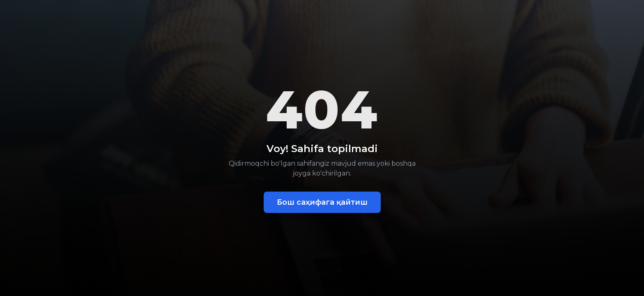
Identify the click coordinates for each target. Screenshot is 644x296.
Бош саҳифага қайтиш (322, 202)
